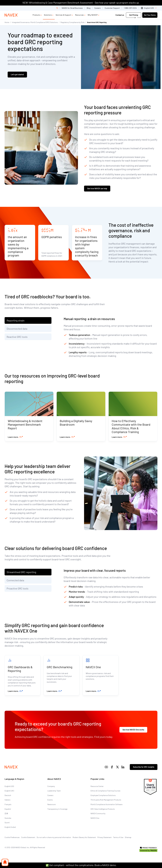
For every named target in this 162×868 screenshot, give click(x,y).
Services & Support (63, 15)
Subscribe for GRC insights (144, 768)
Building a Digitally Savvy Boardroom (76, 423)
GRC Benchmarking (60, 667)
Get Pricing (134, 15)
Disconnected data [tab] (17, 329)
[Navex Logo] (11, 15)
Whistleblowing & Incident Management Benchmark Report (25, 425)
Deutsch (8, 796)
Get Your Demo (150, 15)
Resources (79, 15)
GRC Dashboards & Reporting (20, 669)
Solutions (48, 15)
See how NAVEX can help (97, 189)
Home (7, 22)
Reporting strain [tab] (16, 321)
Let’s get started (17, 75)
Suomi (7, 823)
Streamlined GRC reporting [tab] (21, 572)
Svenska (8, 819)
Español (8, 810)
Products (36, 15)
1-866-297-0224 (130, 8)
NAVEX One (93, 667)
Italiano (8, 801)
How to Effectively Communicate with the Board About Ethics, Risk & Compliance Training (131, 427)
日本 (6, 814)
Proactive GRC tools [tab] (18, 589)
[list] (149, 8)
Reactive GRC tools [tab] (17, 337)
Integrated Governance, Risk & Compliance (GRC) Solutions (35, 22)
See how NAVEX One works (133, 730)
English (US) (9, 787)
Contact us (120, 15)
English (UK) (9, 791)
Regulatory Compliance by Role (72, 22)
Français (8, 805)
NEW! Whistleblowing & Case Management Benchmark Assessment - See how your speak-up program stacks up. (81, 3)
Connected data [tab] (15, 581)
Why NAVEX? (93, 15)
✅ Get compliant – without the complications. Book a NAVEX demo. (81, 865)
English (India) (10, 828)
